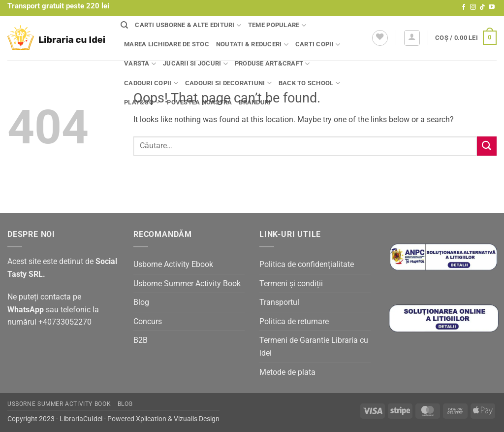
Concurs (148, 321)
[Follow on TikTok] (482, 7)
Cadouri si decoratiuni (228, 83)
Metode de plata (287, 372)
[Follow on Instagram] (473, 7)
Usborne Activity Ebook (173, 264)
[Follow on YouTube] (492, 7)
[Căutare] (124, 25)
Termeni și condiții (291, 283)
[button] (412, 38)
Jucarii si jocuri (195, 64)
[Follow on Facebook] (464, 7)
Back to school (309, 83)
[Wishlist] (380, 38)
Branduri (255, 102)
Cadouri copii (151, 83)
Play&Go (142, 102)
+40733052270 (65, 322)
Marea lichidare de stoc (167, 44)
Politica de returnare (294, 321)
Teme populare (277, 25)
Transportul (279, 302)
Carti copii (318, 45)
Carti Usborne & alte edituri (188, 25)
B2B (141, 340)
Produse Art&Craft (272, 64)
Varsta (140, 64)
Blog (141, 302)
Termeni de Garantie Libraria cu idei (314, 347)
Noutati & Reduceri (252, 45)
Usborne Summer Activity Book (187, 283)
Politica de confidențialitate (307, 264)
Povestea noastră (199, 102)
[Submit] (487, 146)
